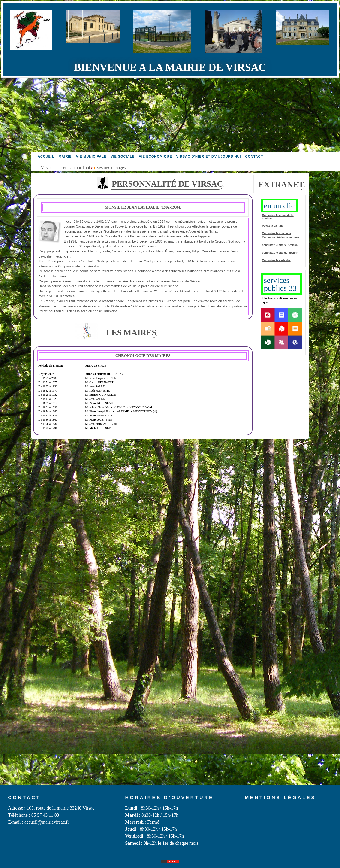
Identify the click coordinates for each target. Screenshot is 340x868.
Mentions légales (280, 798)
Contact (254, 156)
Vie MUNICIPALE (91, 156)
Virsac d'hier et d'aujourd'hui (209, 156)
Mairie (65, 156)
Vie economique (155, 156)
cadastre (285, 260)
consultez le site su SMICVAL (280, 245)
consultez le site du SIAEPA (280, 253)
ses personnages (111, 168)
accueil (46, 156)
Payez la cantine (273, 226)
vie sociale (123, 156)
